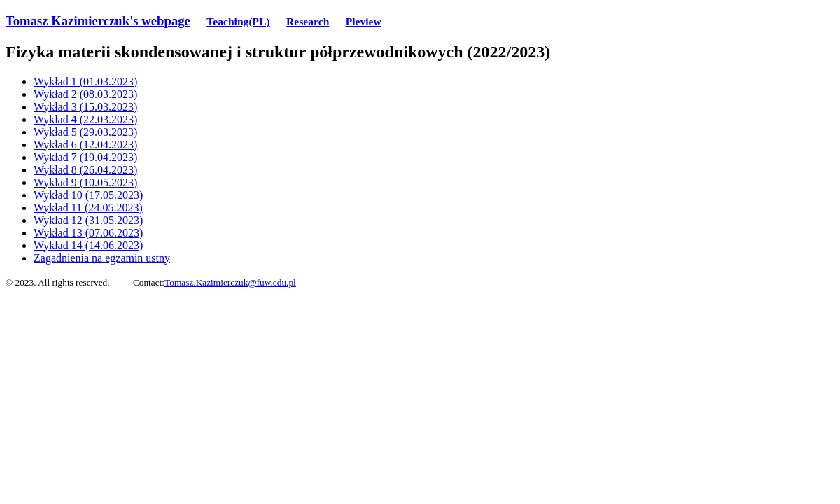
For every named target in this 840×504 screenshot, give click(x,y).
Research (308, 21)
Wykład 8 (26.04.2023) (85, 170)
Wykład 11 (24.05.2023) (88, 208)
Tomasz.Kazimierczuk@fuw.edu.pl (230, 282)
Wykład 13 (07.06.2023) (88, 233)
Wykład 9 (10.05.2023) (85, 182)
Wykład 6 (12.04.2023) (85, 145)
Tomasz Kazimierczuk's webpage (98, 21)
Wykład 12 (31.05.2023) (88, 220)
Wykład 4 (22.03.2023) (85, 119)
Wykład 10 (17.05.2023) (88, 195)
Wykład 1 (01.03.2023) (85, 82)
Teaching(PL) (238, 21)
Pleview (364, 21)
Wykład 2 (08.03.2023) (85, 94)
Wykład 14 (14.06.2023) (88, 245)
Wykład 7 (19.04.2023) (85, 157)
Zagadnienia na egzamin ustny (102, 258)
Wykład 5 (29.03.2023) (85, 132)
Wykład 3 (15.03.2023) (85, 107)
